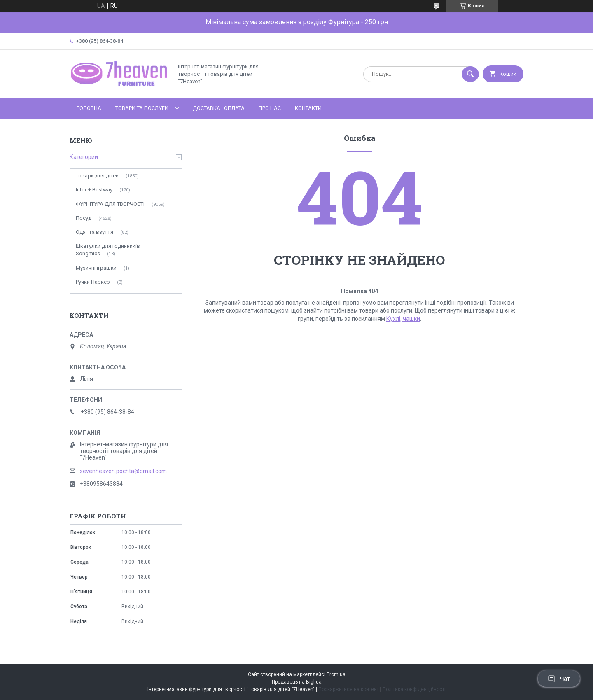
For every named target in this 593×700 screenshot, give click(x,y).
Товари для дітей (97, 176)
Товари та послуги (142, 108)
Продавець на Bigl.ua (297, 682)
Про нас (270, 108)
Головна (89, 108)
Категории (84, 157)
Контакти (308, 108)
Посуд (84, 218)
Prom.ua (336, 674)
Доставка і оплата (219, 108)
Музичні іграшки (96, 268)
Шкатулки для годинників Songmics (108, 250)
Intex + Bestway (94, 190)
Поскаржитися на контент (349, 689)
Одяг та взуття (95, 232)
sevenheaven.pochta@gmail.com (123, 471)
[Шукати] (470, 74)
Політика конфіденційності (414, 689)
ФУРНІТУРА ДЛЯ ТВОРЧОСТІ (110, 204)
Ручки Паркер (93, 282)
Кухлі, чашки (403, 319)
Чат (559, 679)
